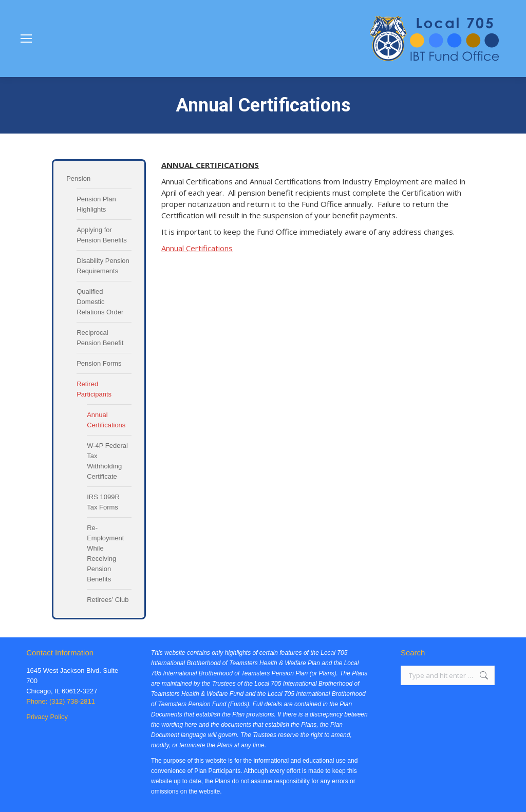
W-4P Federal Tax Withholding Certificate (107, 461)
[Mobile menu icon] (26, 39)
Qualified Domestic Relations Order (100, 302)
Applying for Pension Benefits (102, 235)
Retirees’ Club (108, 600)
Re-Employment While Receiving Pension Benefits (105, 553)
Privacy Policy (47, 717)
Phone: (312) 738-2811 (61, 701)
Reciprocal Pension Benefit (100, 338)
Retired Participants (94, 389)
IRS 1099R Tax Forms (103, 502)
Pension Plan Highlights (96, 204)
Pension (78, 178)
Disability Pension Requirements (103, 266)
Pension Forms (99, 363)
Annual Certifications (106, 420)
